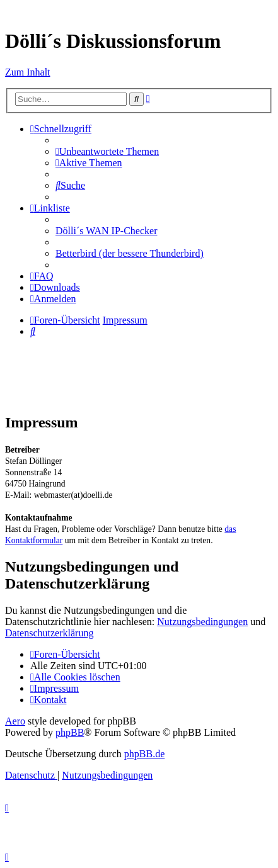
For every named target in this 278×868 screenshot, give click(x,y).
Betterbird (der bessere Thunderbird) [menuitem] (130, 253)
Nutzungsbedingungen (202, 622)
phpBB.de (144, 754)
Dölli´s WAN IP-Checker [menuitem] (106, 231)
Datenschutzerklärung (49, 633)
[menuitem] (107, 151)
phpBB (70, 732)
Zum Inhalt (28, 72)
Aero (15, 721)
